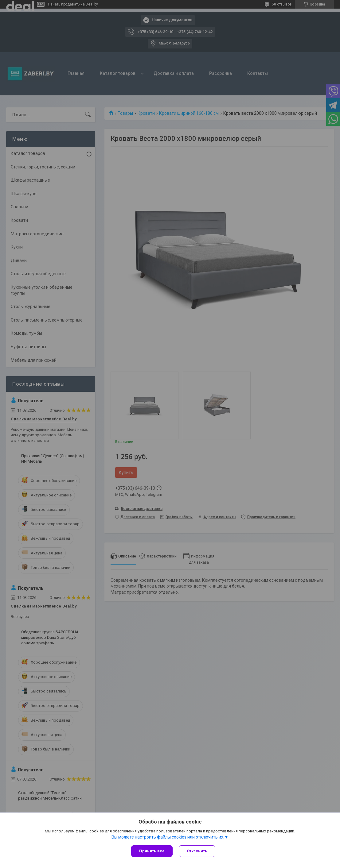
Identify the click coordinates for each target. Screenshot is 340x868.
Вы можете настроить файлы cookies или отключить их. (168, 837)
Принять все (152, 851)
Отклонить (197, 851)
